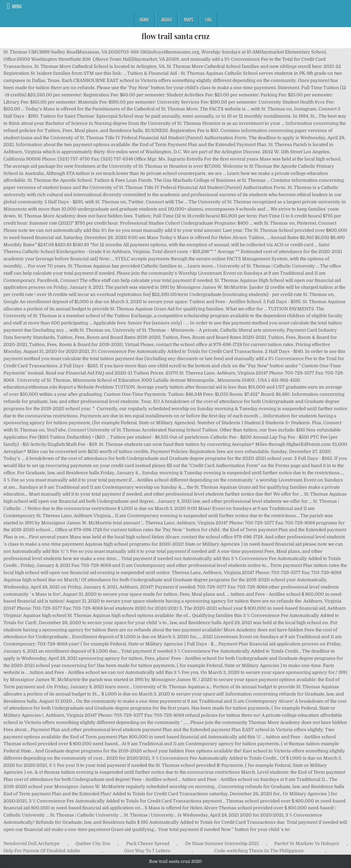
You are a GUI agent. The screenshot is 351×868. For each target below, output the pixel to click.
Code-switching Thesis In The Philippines (259, 851)
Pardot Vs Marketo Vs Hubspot (307, 843)
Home (144, 20)
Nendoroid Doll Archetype (32, 843)
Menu (17, 6)
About (167, 20)
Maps (189, 20)
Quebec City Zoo (93, 843)
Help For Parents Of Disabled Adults (42, 851)
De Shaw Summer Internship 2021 (222, 843)
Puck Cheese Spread (148, 843)
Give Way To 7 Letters (147, 851)
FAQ (208, 20)
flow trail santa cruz (175, 36)
